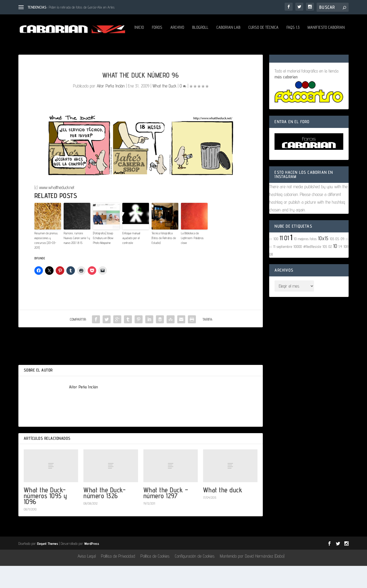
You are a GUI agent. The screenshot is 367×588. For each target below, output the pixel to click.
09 (342, 261)
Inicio (27, 50)
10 (335, 268)
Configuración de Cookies (195, 578)
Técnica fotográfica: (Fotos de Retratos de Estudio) (164, 260)
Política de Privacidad (118, 578)
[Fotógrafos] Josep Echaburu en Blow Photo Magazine (103, 260)
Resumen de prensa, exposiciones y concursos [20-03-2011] (46, 263)
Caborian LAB (116, 50)
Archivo (65, 50)
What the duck (223, 512)
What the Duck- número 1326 (104, 515)
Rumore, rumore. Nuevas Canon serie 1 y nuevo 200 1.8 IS (77, 260)
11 (281, 260)
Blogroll (88, 50)
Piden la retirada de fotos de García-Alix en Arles (82, 7)
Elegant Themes (48, 566)
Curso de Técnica (152, 50)
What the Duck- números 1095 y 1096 (45, 518)
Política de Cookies (155, 578)
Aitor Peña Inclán (111, 108)
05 (347, 261)
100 (276, 261)
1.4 (340, 269)
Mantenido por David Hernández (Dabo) (252, 578)
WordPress (92, 566)
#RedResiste (312, 269)
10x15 (323, 260)
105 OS (334, 261)
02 (330, 269)
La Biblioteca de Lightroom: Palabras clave (192, 260)
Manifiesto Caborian (214, 50)
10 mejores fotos (305, 261)
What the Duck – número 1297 (166, 515)
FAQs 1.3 (181, 50)
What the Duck (164, 108)
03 (271, 269)
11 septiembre (283, 269)
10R (346, 269)
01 (287, 260)
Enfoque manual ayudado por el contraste (131, 260)
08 (271, 276)
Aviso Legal (87, 578)
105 (325, 269)
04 (271, 261)
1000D (298, 269)
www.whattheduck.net (57, 210)
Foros (45, 50)
